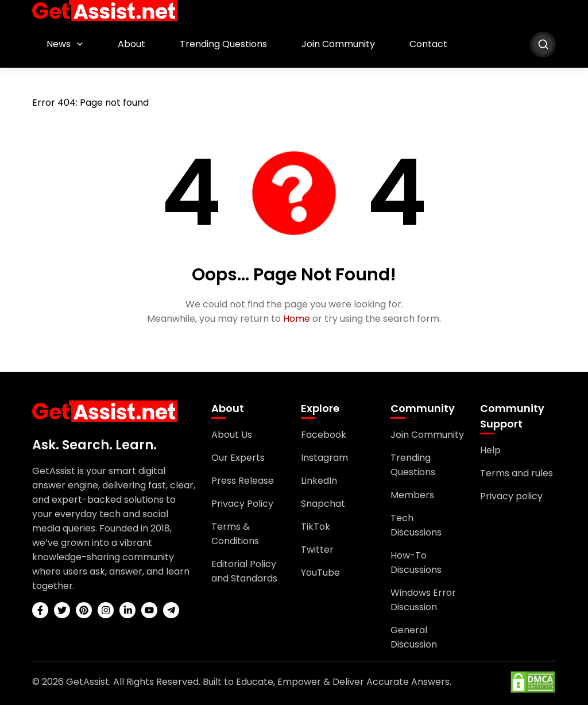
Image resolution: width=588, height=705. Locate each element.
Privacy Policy (242, 504)
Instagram (324, 458)
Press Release (243, 481)
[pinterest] (84, 610)
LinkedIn (319, 481)
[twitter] (62, 610)
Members (412, 495)
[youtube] (149, 610)
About (131, 44)
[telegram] (171, 610)
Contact (428, 44)
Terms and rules (517, 473)
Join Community (338, 44)
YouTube (320, 573)
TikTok (316, 527)
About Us (232, 435)
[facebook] (40, 610)
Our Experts (238, 458)
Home (297, 319)
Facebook (324, 435)
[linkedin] (127, 610)
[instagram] (106, 610)
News (59, 44)
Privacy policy (511, 496)
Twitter (317, 550)
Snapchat (323, 504)
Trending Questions (223, 44)
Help (490, 450)
